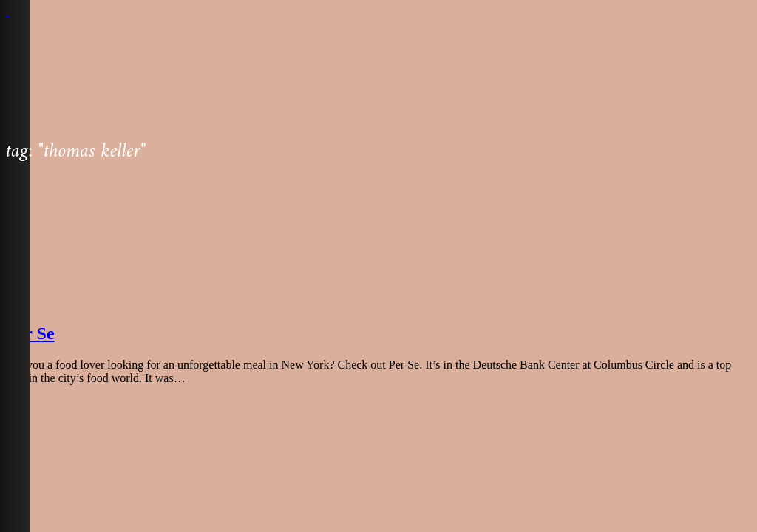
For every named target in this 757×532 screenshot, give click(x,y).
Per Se (30, 333)
